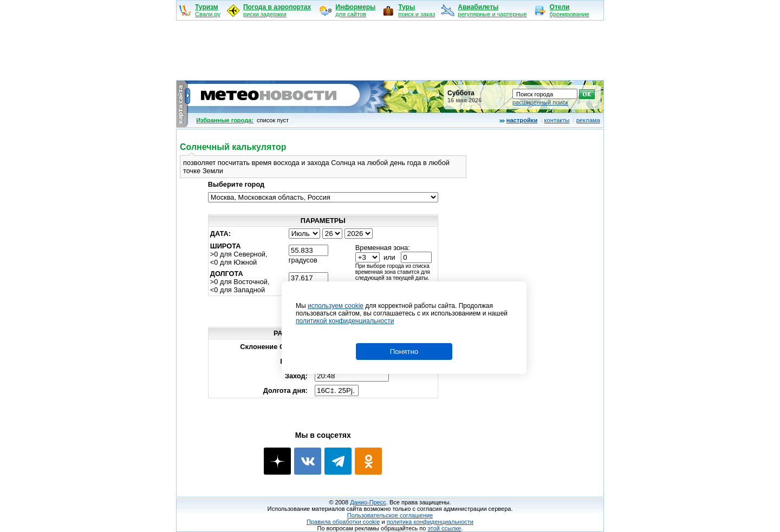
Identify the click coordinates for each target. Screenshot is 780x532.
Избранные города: (225, 120)
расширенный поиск (540, 102)
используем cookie (336, 306)
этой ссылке (444, 528)
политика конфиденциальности (430, 522)
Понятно (404, 352)
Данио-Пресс (368, 502)
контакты (557, 120)
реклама (588, 120)
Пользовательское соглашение (390, 515)
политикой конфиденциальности (345, 321)
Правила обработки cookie (343, 522)
